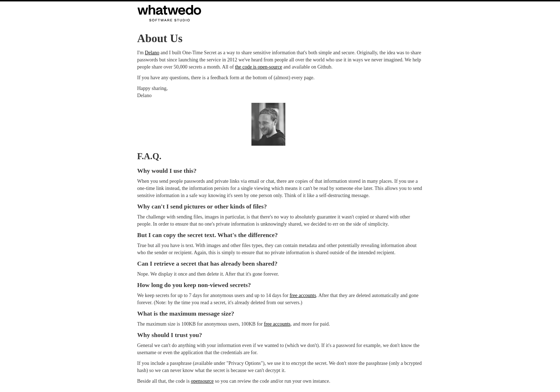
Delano (152, 53)
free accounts (303, 295)
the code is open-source (259, 67)
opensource (202, 381)
